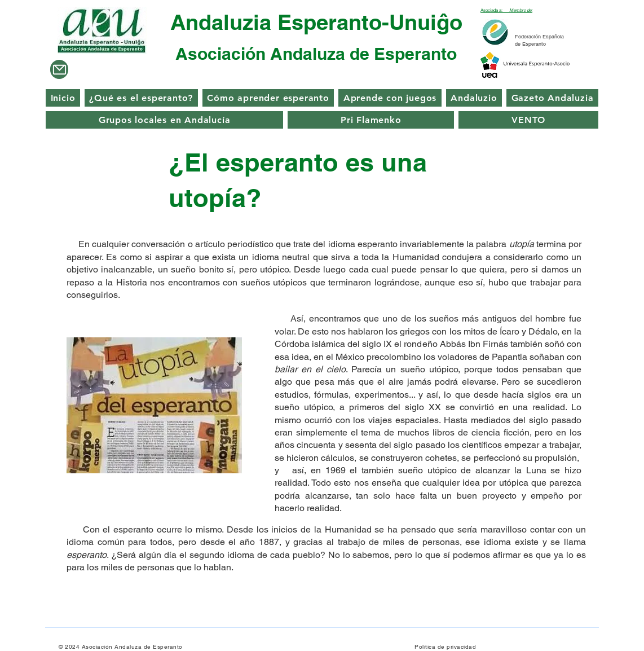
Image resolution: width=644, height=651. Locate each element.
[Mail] (59, 69)
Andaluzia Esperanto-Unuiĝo (316, 22)
